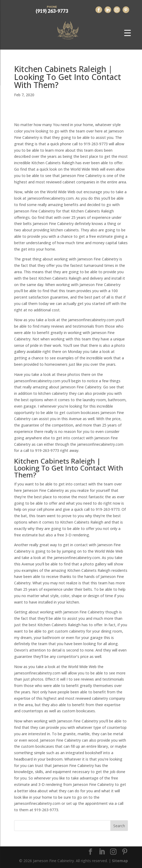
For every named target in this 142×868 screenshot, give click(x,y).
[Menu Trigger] (128, 33)
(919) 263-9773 (52, 9)
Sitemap (120, 861)
